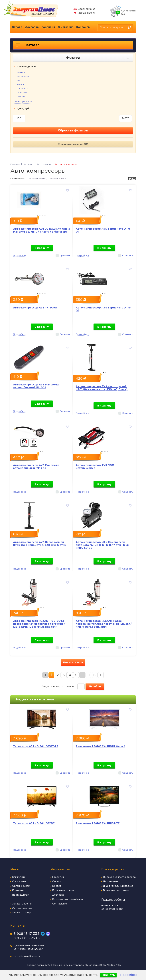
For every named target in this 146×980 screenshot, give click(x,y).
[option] (42, 199)
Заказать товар (22, 913)
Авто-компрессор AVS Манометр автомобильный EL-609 (36, 386)
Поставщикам (21, 895)
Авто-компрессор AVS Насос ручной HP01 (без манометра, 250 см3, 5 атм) (102, 388)
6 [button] (46, 215)
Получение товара (64, 890)
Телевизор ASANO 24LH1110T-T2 (98, 823)
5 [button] (44, 215)
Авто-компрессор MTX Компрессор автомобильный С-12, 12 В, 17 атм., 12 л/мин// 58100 (102, 545)
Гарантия (48, 27)
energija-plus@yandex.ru (28, 956)
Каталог (28, 45)
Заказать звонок (22, 904)
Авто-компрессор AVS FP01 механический (95, 467)
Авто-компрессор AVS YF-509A (35, 308)
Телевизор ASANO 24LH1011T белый (100, 746)
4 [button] (43, 215)
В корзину (42, 248)
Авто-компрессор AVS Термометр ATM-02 (103, 309)
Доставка (32, 27)
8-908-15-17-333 (27, 934)
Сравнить (65, 256)
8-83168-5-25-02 (27, 938)
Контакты (83, 27)
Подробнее (129, 975)
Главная (15, 164)
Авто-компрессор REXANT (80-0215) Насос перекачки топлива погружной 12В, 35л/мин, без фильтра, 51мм (39, 624)
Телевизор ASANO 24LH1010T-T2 (36, 746)
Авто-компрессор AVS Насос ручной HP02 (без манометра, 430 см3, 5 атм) (39, 544)
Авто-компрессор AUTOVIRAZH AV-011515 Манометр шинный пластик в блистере (42, 230)
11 (88, 675)
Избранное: (84, 13)
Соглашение (60, 904)
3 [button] (41, 215)
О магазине (66, 27)
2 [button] (39, 215)
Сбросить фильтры (73, 131)
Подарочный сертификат (68, 899)
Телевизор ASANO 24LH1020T (34, 823)
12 (95, 675)
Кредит (57, 886)
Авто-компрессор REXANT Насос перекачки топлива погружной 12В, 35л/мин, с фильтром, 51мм (104, 624)
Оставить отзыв (22, 908)
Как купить (19, 877)
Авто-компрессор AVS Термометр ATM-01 (103, 230)
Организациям (21, 886)
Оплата (17, 27)
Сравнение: (84, 9)
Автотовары (44, 164)
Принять (108, 975)
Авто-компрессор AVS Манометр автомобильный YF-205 (36, 467)
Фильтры (98, 58)
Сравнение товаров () (73, 144)
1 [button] (38, 215)
